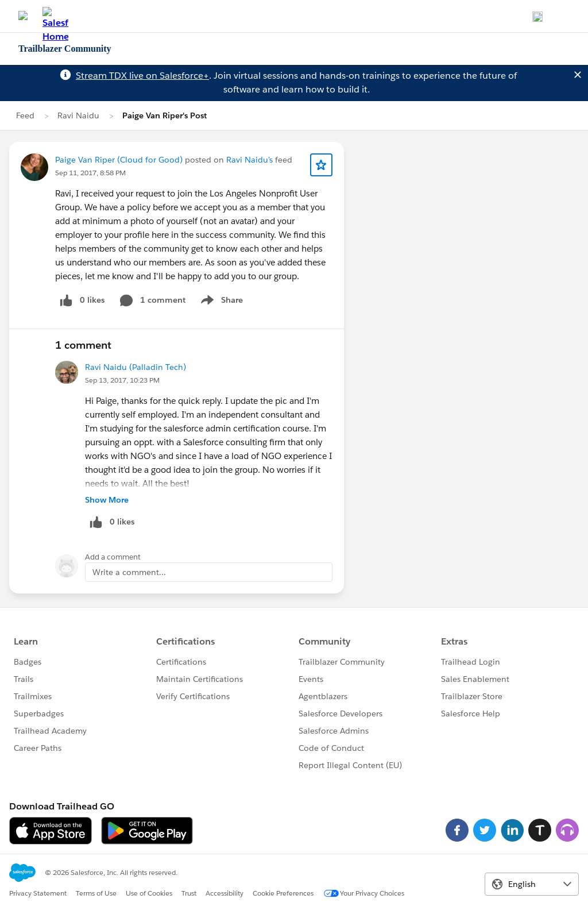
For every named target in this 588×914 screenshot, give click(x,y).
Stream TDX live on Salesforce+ (142, 76)
